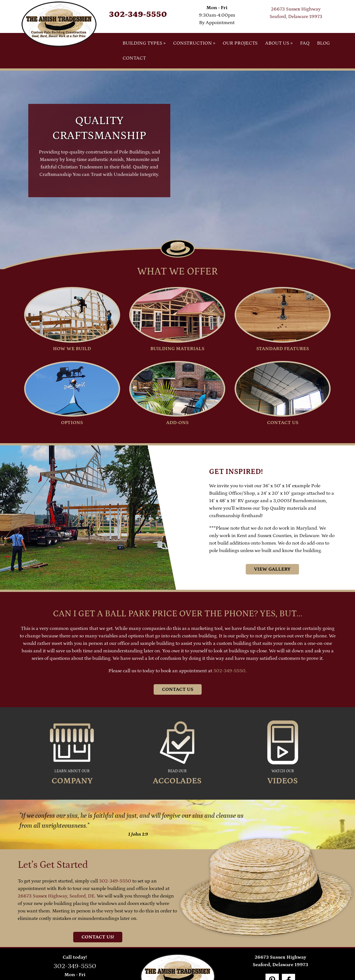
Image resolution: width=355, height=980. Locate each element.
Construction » (194, 43)
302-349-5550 (138, 14)
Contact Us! (98, 937)
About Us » (279, 43)
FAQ (305, 43)
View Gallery (272, 569)
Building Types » (144, 43)
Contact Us (178, 689)
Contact (134, 58)
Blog (323, 43)
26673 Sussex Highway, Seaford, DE (56, 896)
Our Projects (240, 43)
